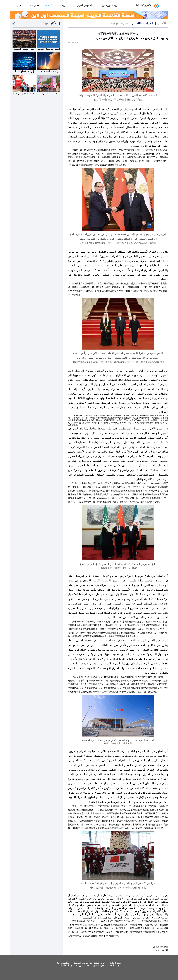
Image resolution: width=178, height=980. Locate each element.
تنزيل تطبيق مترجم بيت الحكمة (89, 963)
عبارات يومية (120, 23)
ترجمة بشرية (63, 7)
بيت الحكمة (115, 963)
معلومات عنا (35, 7)
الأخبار (162, 23)
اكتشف (49, 5)
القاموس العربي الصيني (85, 7)
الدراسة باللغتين (143, 23)
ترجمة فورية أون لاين (110, 7)
